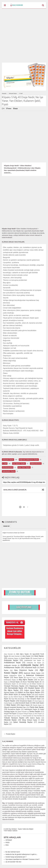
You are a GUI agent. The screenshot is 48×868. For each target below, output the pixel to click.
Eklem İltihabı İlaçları (11, 695)
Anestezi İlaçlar (37, 658)
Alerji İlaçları (39, 656)
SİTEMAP (9, 840)
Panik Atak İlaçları (37, 707)
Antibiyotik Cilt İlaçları (34, 663)
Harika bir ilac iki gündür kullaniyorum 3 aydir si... (22, 854)
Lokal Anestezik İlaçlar (22, 703)
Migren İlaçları (25, 705)
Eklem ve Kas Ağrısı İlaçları (29, 692)
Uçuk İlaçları (17, 716)
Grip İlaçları (30, 697)
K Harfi (21, 94)
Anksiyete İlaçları (13, 94)
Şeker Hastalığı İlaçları (23, 722)
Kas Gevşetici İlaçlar (34, 699)
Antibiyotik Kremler (10, 665)
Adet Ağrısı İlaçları (23, 654)
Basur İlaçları (19, 678)
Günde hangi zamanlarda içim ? (16, 857)
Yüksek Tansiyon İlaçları (14, 718)
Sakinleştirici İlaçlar (31, 709)
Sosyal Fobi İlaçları (10, 714)
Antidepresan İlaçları (12, 667)
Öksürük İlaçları (10, 720)
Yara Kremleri (38, 716)
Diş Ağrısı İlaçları (11, 690)
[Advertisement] (24, 36)
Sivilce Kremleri (22, 712)
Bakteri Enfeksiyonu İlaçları (13, 676)
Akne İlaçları (26, 656)
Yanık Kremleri (27, 716)
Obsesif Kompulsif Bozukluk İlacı (15, 707)
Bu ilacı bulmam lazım (13, 852)
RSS (7, 845)
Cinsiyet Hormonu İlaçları (14, 686)
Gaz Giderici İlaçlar (16, 697)
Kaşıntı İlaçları (10, 701)
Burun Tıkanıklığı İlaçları (31, 682)
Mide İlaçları (11, 705)
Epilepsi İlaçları (26, 695)
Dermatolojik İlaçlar (16, 688)
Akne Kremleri (15, 656)
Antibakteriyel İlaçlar (12, 663)
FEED (8, 843)
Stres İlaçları (38, 714)
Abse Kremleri (8, 654)
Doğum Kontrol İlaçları (32, 690)
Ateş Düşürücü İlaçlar (24, 670)
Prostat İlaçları (11, 734)
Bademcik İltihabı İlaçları (32, 673)
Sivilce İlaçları (35, 712)
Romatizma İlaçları (14, 709)
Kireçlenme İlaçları (26, 701)
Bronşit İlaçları (15, 682)
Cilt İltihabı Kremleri (36, 684)
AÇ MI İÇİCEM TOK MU (13, 862)
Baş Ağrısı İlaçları (26, 680)
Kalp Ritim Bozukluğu (18, 699)
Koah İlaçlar (38, 701)
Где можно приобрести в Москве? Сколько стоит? (23, 859)
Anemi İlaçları (25, 658)
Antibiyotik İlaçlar (30, 665)
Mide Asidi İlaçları (38, 703)
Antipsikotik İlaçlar (31, 668)
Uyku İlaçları (8, 716)
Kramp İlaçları (8, 703)
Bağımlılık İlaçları (31, 678)
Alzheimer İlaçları (13, 658)
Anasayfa (4, 94)
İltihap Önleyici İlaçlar (30, 720)
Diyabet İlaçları (34, 688)
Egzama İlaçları (9, 693)
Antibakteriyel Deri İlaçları (33, 661)
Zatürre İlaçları (35, 718)
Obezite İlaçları (37, 705)
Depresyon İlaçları (37, 686)
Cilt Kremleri (23, 684)
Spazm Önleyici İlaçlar (26, 714)
